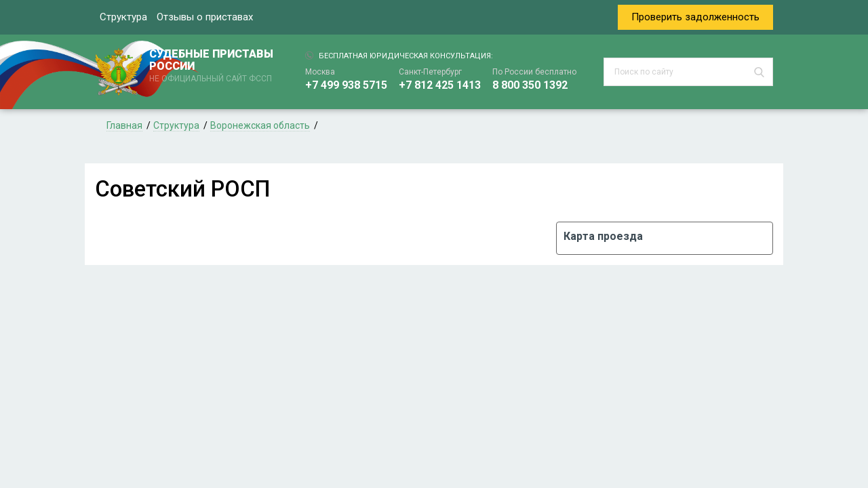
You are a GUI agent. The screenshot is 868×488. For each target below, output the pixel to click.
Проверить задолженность (695, 17)
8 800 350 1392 (530, 85)
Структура (123, 17)
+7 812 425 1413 (440, 85)
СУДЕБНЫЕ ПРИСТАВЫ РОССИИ (214, 66)
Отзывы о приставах (205, 17)
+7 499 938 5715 (346, 85)
